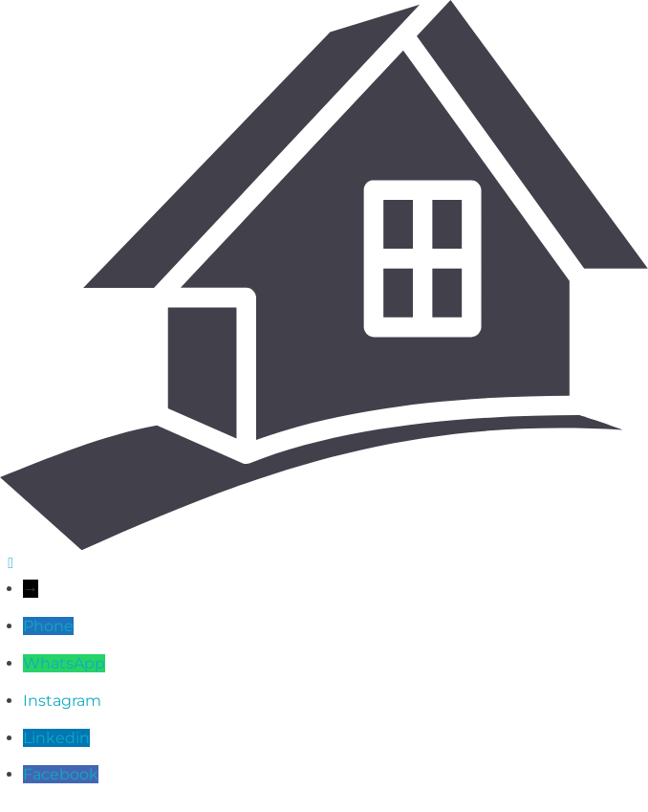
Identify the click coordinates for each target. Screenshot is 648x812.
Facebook (61, 774)
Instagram (62, 701)
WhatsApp (64, 663)
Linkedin (56, 738)
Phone (48, 626)
